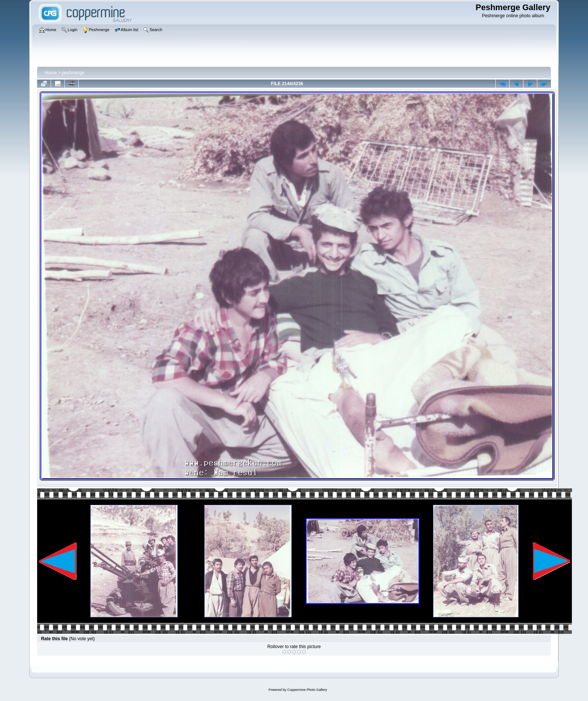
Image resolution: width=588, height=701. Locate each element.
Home (51, 73)
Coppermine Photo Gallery (307, 690)
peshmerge (73, 73)
